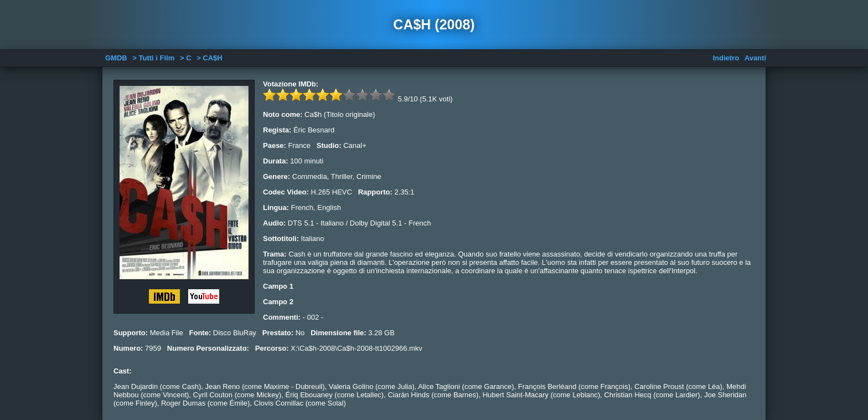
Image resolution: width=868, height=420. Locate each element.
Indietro (726, 58)
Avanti (755, 58)
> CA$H (210, 58)
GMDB (116, 58)
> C (186, 58)
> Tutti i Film (153, 58)
